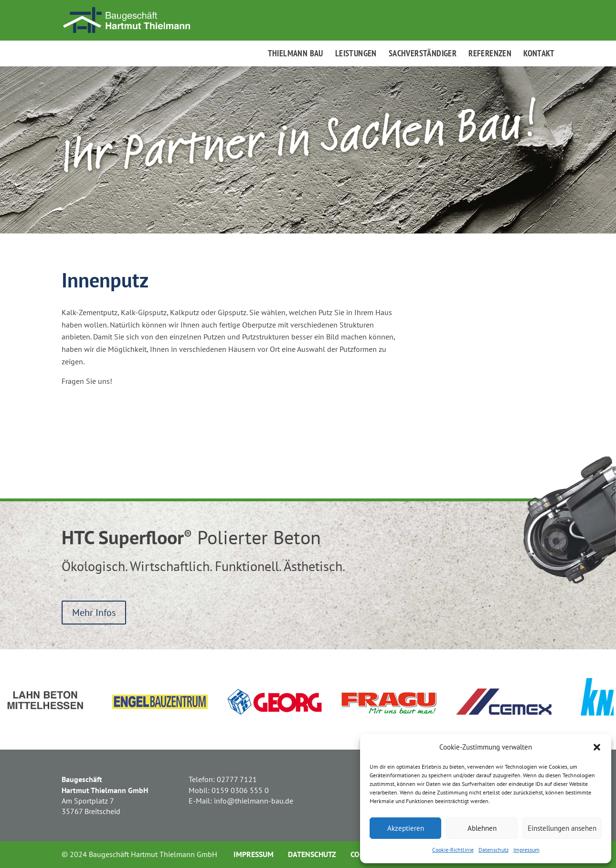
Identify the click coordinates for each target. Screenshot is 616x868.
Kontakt (539, 54)
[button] (597, 747)
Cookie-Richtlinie (453, 850)
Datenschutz (494, 850)
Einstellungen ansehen (562, 828)
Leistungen (356, 54)
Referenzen (490, 54)
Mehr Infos (94, 613)
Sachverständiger (423, 54)
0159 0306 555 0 (240, 790)
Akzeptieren (406, 828)
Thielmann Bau (296, 54)
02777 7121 (237, 779)
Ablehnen (482, 828)
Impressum (526, 850)
